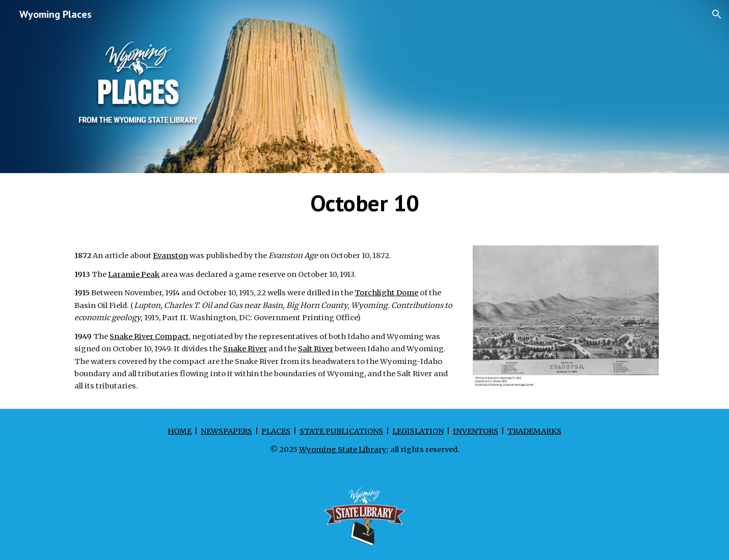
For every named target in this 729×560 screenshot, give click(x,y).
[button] (717, 14)
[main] (364, 203)
